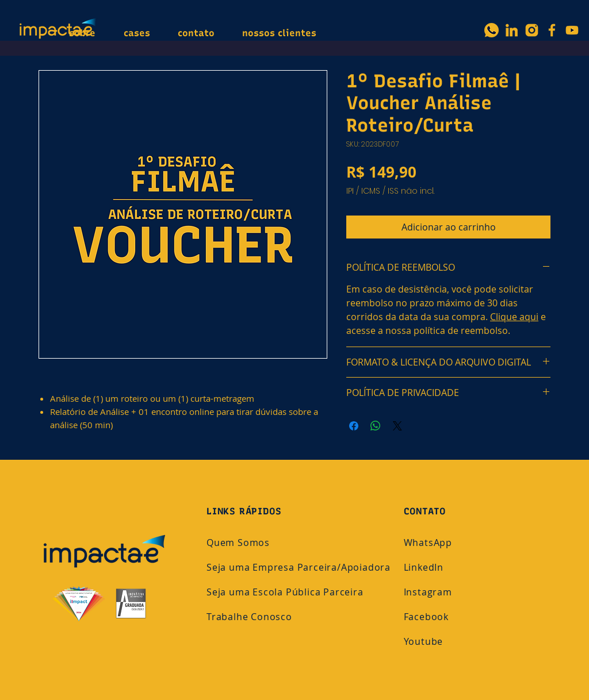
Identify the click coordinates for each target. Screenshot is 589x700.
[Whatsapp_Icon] (492, 30)
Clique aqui (514, 317)
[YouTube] (572, 30)
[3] (532, 30)
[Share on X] (397, 426)
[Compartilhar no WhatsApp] (376, 426)
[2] (512, 30)
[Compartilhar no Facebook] (354, 426)
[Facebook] (552, 30)
